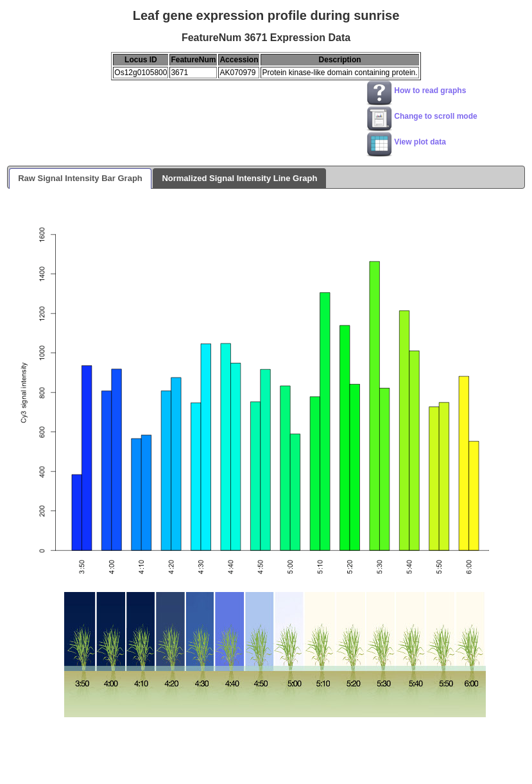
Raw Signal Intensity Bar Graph (80, 178)
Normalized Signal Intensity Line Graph (239, 178)
